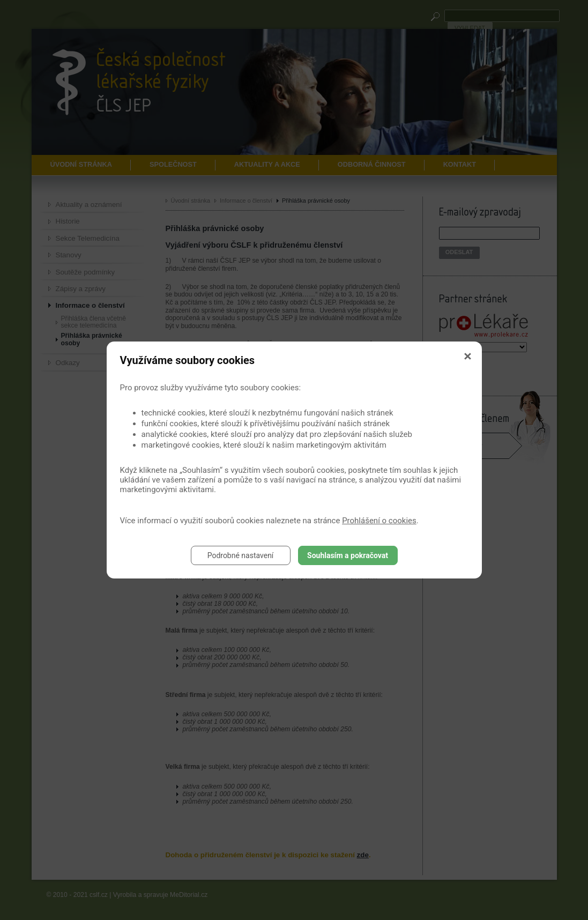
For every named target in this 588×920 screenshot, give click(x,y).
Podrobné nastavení (241, 555)
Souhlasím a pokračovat (348, 555)
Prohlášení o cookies (379, 521)
